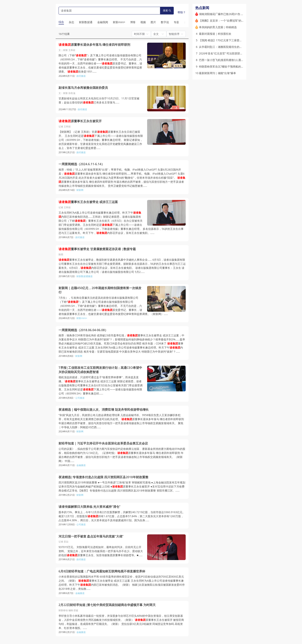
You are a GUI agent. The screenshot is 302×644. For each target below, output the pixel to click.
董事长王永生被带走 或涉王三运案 (88, 202)
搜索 (167, 11)
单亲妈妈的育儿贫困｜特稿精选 (218, 27)
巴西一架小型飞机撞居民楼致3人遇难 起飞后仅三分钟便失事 (235, 60)
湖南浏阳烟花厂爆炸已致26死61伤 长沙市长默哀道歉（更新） (236, 14)
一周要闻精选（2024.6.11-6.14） (81, 164)
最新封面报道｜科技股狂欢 (215, 34)
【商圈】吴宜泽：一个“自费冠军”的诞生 (223, 21)
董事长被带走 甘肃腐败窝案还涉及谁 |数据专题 (97, 249)
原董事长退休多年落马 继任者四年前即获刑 (94, 45)
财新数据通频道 (85, 276)
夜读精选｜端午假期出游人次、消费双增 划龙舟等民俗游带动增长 (104, 410)
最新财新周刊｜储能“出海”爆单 (217, 73)
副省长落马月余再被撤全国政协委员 (83, 88)
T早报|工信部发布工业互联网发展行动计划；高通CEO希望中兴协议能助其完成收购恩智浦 (100, 370)
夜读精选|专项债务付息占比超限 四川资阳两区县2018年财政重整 (103, 477)
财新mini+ (82, 318)
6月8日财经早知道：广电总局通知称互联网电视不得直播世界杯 (102, 571)
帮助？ (182, 12)
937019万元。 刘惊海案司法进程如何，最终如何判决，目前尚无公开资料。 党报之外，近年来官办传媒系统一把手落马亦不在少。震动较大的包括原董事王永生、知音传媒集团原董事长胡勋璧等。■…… (101, 551)
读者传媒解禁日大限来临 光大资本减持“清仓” (89, 507)
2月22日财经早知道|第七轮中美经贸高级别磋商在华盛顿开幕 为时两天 (107, 605)
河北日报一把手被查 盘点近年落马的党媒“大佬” (91, 536)
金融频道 (81, 465)
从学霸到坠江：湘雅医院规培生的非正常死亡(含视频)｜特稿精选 (237, 47)
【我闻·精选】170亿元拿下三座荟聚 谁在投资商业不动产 (233, 40)
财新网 (80, 190)
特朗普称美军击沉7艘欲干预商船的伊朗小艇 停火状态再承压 (235, 66)
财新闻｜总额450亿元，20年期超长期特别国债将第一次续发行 (100, 290)
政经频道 (81, 76)
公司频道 (80, 398)
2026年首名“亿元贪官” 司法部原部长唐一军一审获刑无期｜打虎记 (238, 53)
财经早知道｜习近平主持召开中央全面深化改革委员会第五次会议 (103, 443)
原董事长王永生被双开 (80, 121)
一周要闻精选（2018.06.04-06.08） (83, 330)
